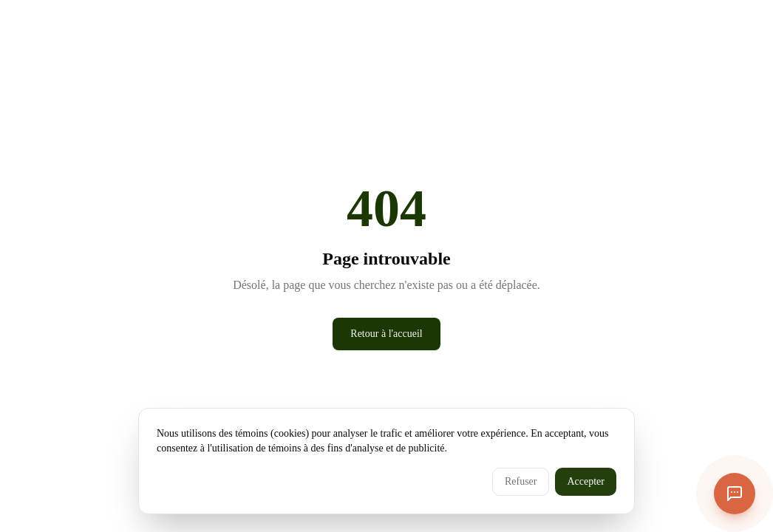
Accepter (586, 481)
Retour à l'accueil (386, 334)
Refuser (521, 481)
